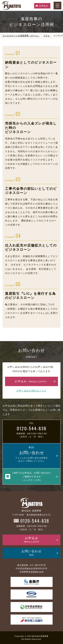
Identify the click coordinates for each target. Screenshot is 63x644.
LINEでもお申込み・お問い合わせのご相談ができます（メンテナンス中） (32, 476)
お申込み (44, 6)
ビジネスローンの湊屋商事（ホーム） (21, 36)
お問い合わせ (32, 552)
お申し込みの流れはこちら (32, 390)
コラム (47, 36)
